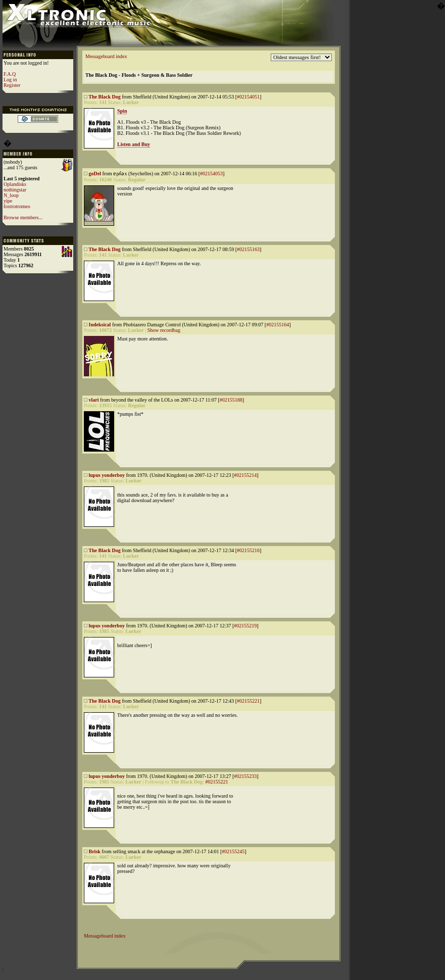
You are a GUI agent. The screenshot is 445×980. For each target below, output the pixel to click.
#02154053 (211, 174)
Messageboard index (106, 56)
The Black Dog (104, 97)
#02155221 (248, 701)
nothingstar (15, 190)
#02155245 (233, 851)
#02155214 (245, 475)
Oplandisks (15, 184)
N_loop (11, 195)
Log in (10, 80)
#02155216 (248, 550)
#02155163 (248, 249)
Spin (122, 111)
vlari (94, 400)
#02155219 (245, 626)
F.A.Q (10, 74)
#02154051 (248, 97)
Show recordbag (164, 330)
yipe (8, 201)
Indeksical (100, 325)
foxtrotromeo (17, 206)
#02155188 (231, 400)
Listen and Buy (134, 144)
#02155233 (245, 776)
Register (12, 85)
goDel (95, 174)
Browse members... (23, 217)
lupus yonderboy (107, 475)
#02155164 (278, 325)
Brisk (95, 851)
